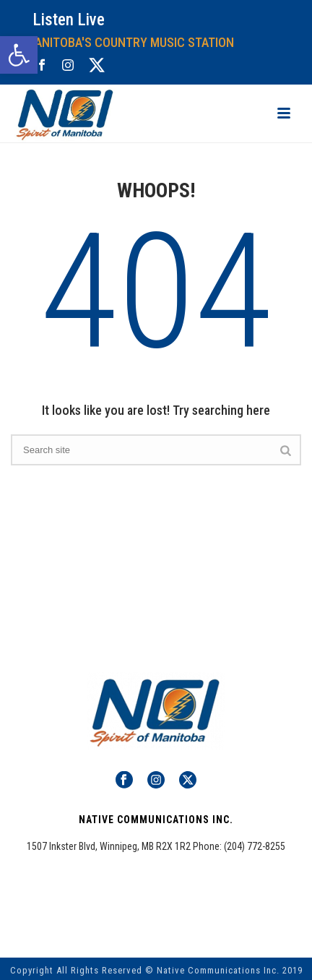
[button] (19, 55)
